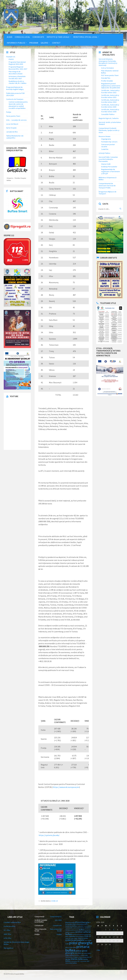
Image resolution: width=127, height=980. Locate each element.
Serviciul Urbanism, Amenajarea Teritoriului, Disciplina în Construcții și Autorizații (108, 62)
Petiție (9, 112)
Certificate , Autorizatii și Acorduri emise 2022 (110, 91)
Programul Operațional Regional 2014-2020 (17, 63)
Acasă (10, 37)
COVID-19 (54, 901)
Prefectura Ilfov (10, 926)
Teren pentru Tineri (13, 116)
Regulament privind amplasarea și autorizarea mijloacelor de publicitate (111, 86)
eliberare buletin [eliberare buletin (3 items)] (83, 938)
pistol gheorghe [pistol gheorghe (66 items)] (81, 943)
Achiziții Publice (104, 153)
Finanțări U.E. (11, 57)
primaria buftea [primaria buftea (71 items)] (77, 948)
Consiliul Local (22, 37)
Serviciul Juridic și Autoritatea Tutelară (110, 123)
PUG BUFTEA (106, 78)
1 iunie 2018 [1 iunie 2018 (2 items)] (87, 926)
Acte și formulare (108, 68)
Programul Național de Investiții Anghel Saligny (15, 88)
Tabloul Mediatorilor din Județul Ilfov (15, 137)
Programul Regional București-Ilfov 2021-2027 (18, 68)
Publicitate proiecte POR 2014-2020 (15, 94)
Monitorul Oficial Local (85, 37)
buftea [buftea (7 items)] (82, 930)
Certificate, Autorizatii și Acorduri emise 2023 (110, 96)
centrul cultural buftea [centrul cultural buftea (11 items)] (78, 933)
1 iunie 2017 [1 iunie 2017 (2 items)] (80, 926)
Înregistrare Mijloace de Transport (108, 193)
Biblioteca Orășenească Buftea (108, 179)
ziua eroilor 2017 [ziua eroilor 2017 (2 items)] (75, 961)
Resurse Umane (105, 136)
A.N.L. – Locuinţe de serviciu (16, 120)
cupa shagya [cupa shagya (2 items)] (74, 938)
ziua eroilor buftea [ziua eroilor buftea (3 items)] (71, 963)
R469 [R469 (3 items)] (79, 953)
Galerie (44, 43)
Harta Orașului (11, 128)
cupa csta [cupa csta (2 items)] (68, 938)
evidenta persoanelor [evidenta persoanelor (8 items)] (75, 940)
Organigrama (106, 139)
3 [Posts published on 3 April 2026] (114, 930)
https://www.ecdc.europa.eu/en (66, 787)
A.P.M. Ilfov (8, 938)
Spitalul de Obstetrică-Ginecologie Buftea (17, 943)
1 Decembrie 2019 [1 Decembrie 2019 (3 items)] (81, 924)
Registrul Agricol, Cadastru (109, 118)
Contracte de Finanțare (15, 99)
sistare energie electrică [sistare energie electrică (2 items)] (85, 957)
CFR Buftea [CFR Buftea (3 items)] (72, 936)
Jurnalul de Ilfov (12, 132)
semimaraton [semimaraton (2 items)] (69, 957)
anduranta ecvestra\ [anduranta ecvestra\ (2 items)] (79, 928)
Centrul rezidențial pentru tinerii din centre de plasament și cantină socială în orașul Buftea (18, 105)
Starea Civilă (106, 164)
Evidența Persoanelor (109, 167)
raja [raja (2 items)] (82, 953)
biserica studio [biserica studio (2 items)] (74, 930)
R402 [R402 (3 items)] (76, 953)
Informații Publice (16, 43)
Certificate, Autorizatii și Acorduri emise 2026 (110, 111)
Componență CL (56, 917)
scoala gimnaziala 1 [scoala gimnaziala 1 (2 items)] (75, 955)
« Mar (98, 950)
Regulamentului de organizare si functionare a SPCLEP (111, 171)
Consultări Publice (108, 114)
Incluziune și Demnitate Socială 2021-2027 (17, 77)
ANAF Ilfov (7, 934)
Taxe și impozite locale (56, 930)
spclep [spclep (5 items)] (68, 959)
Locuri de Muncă (12, 124)
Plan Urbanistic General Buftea (110, 72)
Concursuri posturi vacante (108, 145)
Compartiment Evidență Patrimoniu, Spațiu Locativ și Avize (109, 130)
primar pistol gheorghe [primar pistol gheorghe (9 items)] (76, 952)
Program (34, 43)
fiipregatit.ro (8, 948)
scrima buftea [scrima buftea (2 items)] (84, 955)
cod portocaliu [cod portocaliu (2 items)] (80, 936)
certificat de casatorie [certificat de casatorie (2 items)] (78, 935)
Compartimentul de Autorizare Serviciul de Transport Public (107, 186)
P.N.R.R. (11, 59)
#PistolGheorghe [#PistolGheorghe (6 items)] (82, 922)
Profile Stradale (107, 81)
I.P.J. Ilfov (7, 930)
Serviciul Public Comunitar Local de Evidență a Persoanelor (108, 159)
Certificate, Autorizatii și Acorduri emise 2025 (110, 106)
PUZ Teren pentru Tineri (110, 75)
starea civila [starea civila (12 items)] (77, 959)
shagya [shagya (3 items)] (76, 957)
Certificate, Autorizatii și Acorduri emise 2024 (110, 101)
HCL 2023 (58, 920)
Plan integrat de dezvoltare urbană (16, 73)
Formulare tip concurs (109, 142)
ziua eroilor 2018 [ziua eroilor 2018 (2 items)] (85, 961)
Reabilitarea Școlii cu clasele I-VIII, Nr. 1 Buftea (17, 82)
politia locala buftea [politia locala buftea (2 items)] (71, 947)
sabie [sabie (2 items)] (85, 953)
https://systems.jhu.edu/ (49, 835)
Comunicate (38, 37)
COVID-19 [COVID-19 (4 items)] (87, 936)
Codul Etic (105, 149)
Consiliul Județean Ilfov (12, 922)
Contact (56, 43)
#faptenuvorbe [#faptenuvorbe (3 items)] (70, 922)
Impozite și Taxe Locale (58, 37)
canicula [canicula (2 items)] (72, 932)
